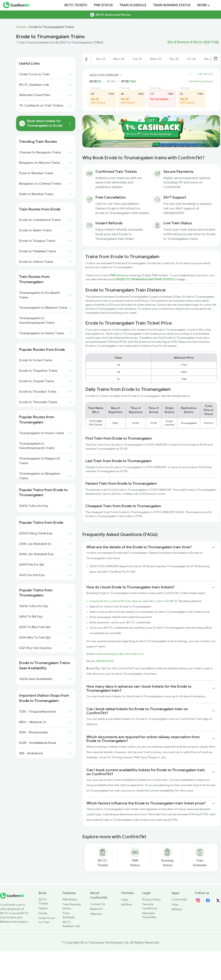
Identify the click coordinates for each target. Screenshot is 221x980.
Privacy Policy (151, 899)
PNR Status (103, 5)
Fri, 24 (191, 59)
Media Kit (96, 909)
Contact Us (98, 904)
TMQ (133, 81)
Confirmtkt (179, 899)
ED (99, 81)
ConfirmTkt (161, 601)
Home (21, 27)
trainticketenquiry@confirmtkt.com (119, 654)
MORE (204, 5)
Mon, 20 (119, 59)
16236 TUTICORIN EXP (106, 75)
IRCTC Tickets (76, 5)
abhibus (127, 904)
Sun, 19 (101, 59)
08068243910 (105, 661)
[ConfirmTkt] (12, 898)
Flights (43, 908)
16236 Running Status (201, 81)
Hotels (43, 913)
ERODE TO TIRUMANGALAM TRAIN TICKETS (145, 279)
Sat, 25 (209, 59)
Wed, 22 (156, 59)
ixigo (125, 899)
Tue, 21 (137, 59)
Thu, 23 (174, 59)
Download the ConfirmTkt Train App (114, 601)
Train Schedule (133, 5)
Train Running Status (172, 5)
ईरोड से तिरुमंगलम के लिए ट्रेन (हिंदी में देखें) (193, 42)
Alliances (96, 914)
